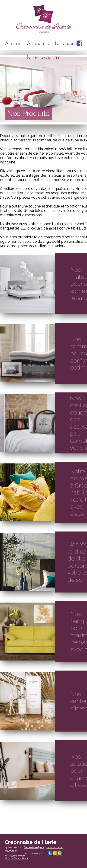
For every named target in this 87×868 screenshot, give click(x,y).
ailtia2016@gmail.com (16, 858)
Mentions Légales (34, 847)
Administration (55, 847)
